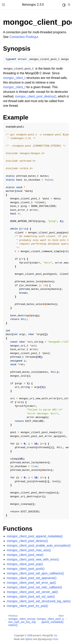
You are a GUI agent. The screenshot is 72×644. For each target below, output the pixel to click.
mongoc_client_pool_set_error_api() (31, 583)
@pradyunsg (44, 639)
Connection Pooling (23, 37)
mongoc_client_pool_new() (25, 555)
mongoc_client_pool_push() (26, 569)
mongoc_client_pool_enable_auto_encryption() (39, 545)
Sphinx (29, 639)
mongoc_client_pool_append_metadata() (35, 536)
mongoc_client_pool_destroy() (27, 541)
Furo (56, 639)
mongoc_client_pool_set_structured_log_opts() (39, 601)
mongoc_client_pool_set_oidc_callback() (34, 587)
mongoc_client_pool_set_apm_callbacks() (35, 573)
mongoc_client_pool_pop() (25, 564)
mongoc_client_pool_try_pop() (27, 606)
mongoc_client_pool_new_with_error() (33, 559)
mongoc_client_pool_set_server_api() (32, 592)
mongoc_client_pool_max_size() (29, 550)
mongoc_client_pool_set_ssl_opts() (31, 597)
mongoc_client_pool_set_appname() (32, 578)
